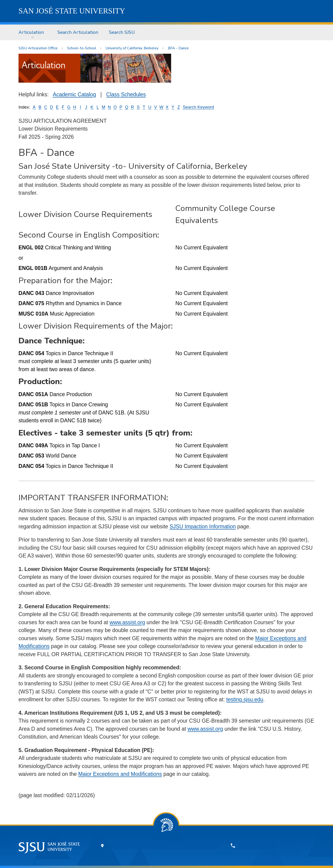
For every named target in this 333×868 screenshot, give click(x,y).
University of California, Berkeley (132, 48)
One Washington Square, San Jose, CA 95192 (163, 846)
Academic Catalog (74, 94)
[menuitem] (33, 32)
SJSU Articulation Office (38, 48)
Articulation (31, 32)
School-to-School (82, 48)
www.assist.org (127, 622)
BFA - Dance (178, 48)
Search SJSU (122, 32)
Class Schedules (126, 94)
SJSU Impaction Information (203, 526)
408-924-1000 (256, 846)
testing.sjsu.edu (245, 699)
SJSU (72, 11)
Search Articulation (78, 32)
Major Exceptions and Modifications (120, 774)
